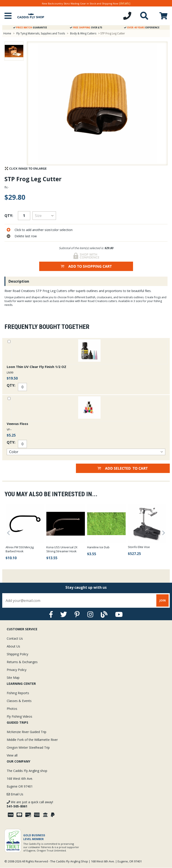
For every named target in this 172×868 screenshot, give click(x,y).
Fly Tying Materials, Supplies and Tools (41, 33)
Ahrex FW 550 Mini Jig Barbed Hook (20, 549)
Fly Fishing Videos (19, 716)
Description (19, 281)
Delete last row (26, 236)
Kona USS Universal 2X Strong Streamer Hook (62, 549)
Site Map (13, 678)
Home (7, 33)
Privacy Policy (17, 670)
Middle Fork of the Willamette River (32, 740)
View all (12, 755)
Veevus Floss (17, 424)
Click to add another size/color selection (44, 230)
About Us (13, 646)
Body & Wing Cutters (83, 33)
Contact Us (15, 638)
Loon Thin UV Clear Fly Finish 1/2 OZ (37, 367)
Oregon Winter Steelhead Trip (28, 747)
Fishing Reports (18, 693)
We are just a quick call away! (30, 804)
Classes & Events (19, 701)
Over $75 (86, 27)
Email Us (15, 794)
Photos (12, 709)
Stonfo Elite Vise (139, 547)
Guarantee (30, 27)
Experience (142, 27)
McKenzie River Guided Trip (27, 732)
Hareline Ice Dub (98, 547)
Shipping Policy (17, 654)
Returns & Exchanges (22, 662)
